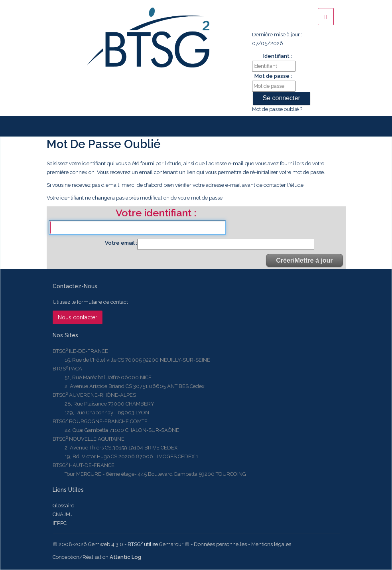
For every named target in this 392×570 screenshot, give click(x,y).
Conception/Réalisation (97, 557)
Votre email (120, 243)
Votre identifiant (155, 214)
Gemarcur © (174, 544)
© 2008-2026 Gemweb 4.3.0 (88, 544)
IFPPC (60, 523)
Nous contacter (78, 317)
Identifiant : (278, 56)
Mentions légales (271, 544)
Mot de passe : (273, 76)
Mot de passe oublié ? (277, 109)
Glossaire (63, 506)
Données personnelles (220, 544)
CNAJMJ (63, 514)
